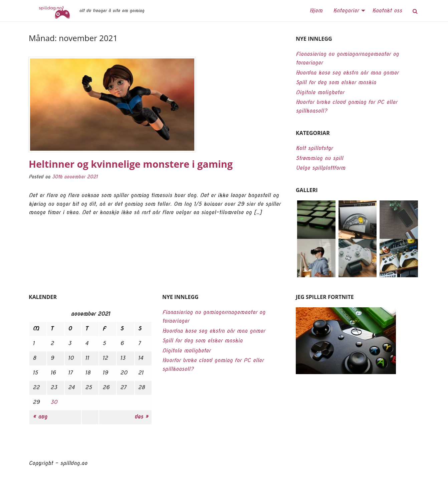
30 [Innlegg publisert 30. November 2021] (54, 402)
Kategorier (346, 11)
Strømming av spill (319, 158)
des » (141, 417)
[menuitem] (316, 11)
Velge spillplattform (320, 168)
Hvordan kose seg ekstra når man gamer (347, 73)
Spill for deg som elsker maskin (336, 82)
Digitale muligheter (320, 92)
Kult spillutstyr (314, 148)
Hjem (316, 11)
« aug (40, 417)
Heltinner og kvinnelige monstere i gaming (131, 164)
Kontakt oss (387, 11)
